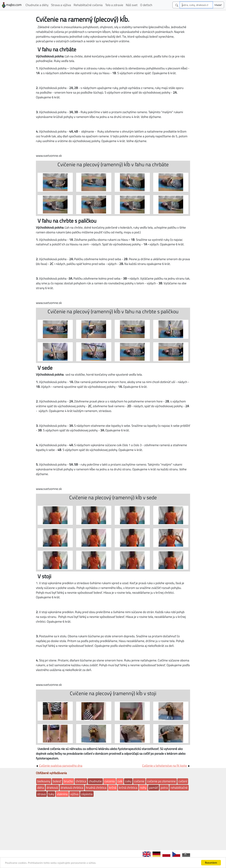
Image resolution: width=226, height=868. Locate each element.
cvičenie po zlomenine (161, 781)
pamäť (154, 787)
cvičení (183, 781)
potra (164, 787)
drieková (52, 787)
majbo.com (12, 5)
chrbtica (81, 781)
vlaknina (62, 794)
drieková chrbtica (72, 787)
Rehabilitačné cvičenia (88, 5)
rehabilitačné (179, 787)
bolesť (57, 781)
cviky (128, 781)
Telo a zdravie (114, 5)
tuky (51, 794)
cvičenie (139, 781)
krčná (113, 787)
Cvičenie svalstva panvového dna (59, 765)
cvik (120, 781)
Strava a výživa (61, 5)
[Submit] (218, 5)
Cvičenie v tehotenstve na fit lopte (166, 765)
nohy (143, 787)
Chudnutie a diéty (37, 5)
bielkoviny (44, 781)
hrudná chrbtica (96, 787)
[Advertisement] (113, 823)
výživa (74, 794)
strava (42, 794)
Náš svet (132, 5)
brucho (68, 781)
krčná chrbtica (128, 787)
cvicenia (110, 781)
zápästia (87, 794)
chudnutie (95, 781)
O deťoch (146, 5)
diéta (41, 787)
